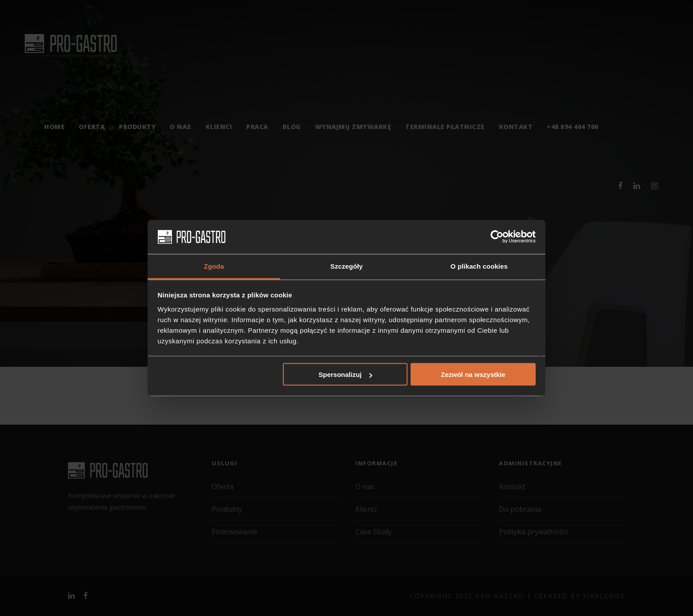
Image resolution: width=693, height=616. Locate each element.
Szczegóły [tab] (346, 266)
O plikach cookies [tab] (479, 266)
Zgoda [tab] (214, 266)
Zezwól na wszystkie (473, 375)
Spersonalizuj (346, 375)
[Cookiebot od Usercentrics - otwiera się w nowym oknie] (497, 237)
